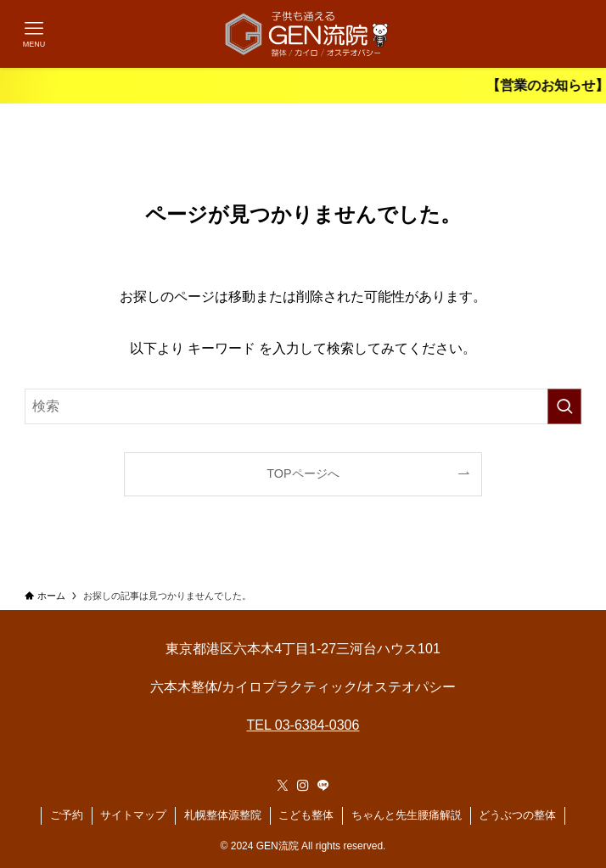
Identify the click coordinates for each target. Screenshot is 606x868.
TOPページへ (303, 473)
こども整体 (306, 815)
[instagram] (303, 786)
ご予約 (67, 815)
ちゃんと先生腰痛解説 (407, 815)
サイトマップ (133, 815)
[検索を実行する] (564, 406)
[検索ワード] (303, 406)
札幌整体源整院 (223, 815)
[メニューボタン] (34, 34)
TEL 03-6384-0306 (303, 725)
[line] (323, 786)
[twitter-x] (283, 786)
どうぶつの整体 (517, 815)
